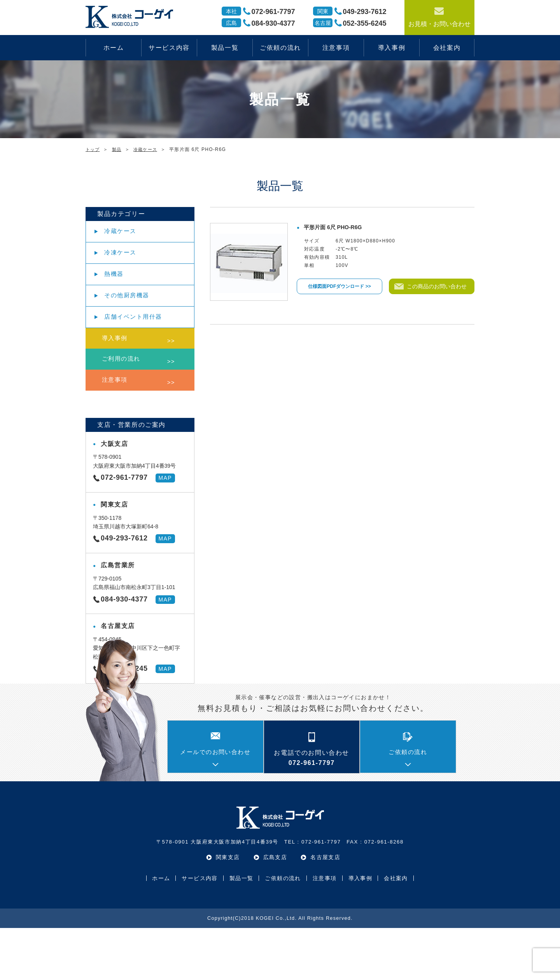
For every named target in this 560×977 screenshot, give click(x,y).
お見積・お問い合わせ (439, 17)
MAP (165, 527)
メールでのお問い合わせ (215, 802)
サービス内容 (169, 48)
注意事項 (336, 48)
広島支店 (275, 906)
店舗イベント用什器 (140, 344)
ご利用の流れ (129, 399)
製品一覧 (225, 48)
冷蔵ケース (126, 234)
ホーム (114, 48)
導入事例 (392, 48)
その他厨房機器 (133, 317)
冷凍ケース (126, 262)
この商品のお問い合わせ (437, 286)
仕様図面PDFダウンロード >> (339, 286)
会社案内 (447, 48)
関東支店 (228, 906)
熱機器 (120, 289)
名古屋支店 (325, 906)
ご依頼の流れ (280, 48)
